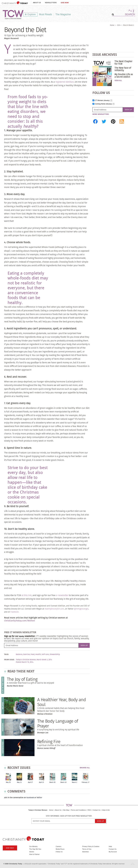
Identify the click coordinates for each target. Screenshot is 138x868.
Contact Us (96, 810)
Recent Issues (19, 768)
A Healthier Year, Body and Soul (62, 702)
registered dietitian (65, 82)
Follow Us (59, 852)
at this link (27, 595)
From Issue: (9, 660)
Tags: (6, 654)
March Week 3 (129, 25)
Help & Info (106, 810)
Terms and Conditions (78, 810)
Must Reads (46, 14)
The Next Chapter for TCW (123, 63)
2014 (119, 25)
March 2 (75, 782)
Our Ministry (33, 846)
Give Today (10, 848)
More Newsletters (101, 114)
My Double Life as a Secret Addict (124, 76)
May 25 (8, 782)
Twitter (39, 798)
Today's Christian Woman (38, 810)
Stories (32, 852)
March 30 (52, 782)
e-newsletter (62, 595)
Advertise (85, 852)
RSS (89, 810)
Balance (19, 654)
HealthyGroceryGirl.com (54, 609)
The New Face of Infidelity (123, 69)
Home (112, 25)
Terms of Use (87, 849)
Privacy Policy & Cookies (91, 846)
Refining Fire (49, 742)
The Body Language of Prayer (58, 723)
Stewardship (55, 654)
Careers (59, 846)
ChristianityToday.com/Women (20, 621)
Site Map (66, 810)
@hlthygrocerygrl (81, 609)
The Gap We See (35, 849)
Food (33, 654)
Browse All (85, 768)
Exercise (26, 654)
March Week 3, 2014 (44, 660)
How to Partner (34, 854)
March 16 (63, 782)
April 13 (41, 782)
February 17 (86, 782)
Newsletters (51, 3)
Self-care (45, 654)
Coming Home (103, 104)
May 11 (19, 782)
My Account (113, 852)
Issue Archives (105, 55)
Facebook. (15, 612)
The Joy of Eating (22, 679)
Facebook (30, 798)
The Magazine (63, 14)
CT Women (102, 100)
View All (118, 81)
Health (38, 654)
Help (110, 846)
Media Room (60, 849)
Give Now (65, 3)
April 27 (30, 782)
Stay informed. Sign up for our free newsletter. (69, 816)
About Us (37, 3)
